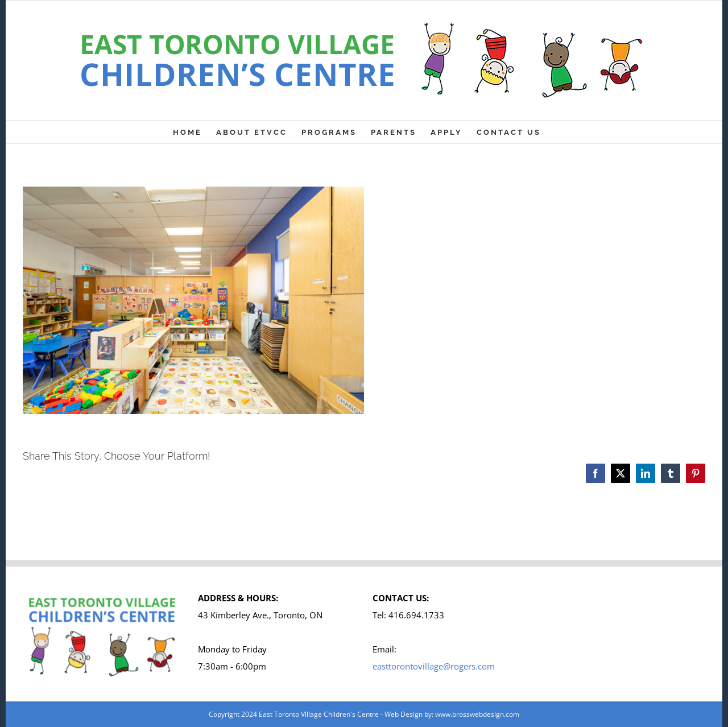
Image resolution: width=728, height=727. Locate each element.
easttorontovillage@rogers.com (434, 666)
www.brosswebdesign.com (477, 714)
